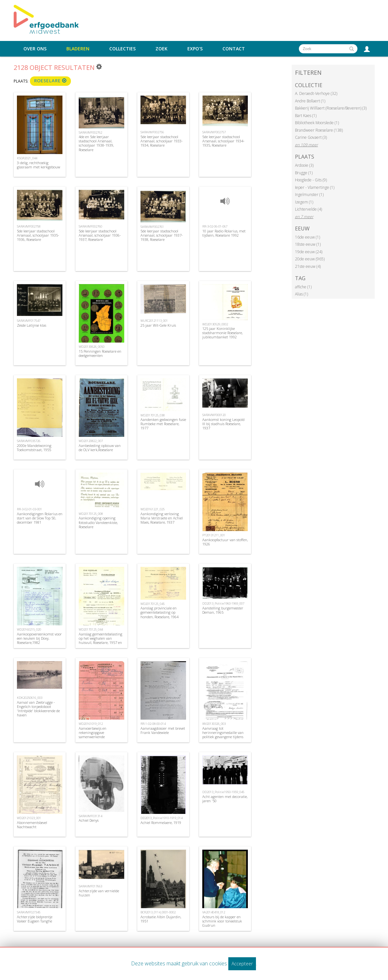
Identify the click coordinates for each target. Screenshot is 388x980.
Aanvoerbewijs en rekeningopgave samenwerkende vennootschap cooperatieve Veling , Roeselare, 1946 (100, 737)
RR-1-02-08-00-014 (153, 724)
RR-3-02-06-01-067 (215, 226)
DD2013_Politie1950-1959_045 (223, 792)
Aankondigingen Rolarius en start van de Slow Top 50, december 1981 (40, 518)
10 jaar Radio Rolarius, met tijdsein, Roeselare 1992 (224, 233)
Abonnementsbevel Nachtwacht (32, 825)
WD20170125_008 (91, 514)
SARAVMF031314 (90, 816)
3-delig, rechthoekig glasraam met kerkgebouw (39, 165)
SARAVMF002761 (152, 227)
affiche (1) (303, 287)
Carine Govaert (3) (311, 137)
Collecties (122, 49)
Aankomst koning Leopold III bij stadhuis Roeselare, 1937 (223, 424)
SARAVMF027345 (29, 912)
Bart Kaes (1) (306, 116)
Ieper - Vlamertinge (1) (315, 187)
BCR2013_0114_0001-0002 (158, 912)
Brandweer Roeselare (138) (319, 130)
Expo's (195, 49)
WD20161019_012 (91, 724)
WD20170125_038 (153, 415)
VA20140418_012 (214, 912)
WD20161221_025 (153, 509)
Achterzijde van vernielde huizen (99, 893)
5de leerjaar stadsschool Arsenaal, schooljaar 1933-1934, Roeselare (162, 141)
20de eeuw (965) (310, 259)
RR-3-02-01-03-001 (29, 509)
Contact (234, 49)
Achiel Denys (89, 820)
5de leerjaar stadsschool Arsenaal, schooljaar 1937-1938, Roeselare (162, 235)
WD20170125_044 (91, 629)
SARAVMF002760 (90, 226)
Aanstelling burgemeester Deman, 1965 (223, 610)
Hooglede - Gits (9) (311, 180)
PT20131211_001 (214, 535)
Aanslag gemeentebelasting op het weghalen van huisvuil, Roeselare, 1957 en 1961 (100, 640)
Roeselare (50, 81)
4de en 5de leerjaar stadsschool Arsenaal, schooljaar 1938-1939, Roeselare (96, 143)
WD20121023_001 (29, 818)
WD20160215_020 (29, 629)
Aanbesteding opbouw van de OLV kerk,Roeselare (100, 448)
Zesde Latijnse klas (32, 325)
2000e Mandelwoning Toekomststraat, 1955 (34, 448)
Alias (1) (301, 294)
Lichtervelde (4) (308, 209)
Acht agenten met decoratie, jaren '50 (225, 799)
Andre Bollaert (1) (310, 101)
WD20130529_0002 (215, 324)
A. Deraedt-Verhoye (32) (316, 93)
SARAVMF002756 (152, 132)
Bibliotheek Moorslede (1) (317, 123)
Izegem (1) (304, 202)
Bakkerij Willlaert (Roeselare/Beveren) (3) (331, 108)
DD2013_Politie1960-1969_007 (223, 603)
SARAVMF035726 (29, 441)
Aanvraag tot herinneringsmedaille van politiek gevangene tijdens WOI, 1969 (223, 735)
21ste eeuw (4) (308, 266)
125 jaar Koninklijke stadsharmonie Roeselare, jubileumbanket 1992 (222, 333)
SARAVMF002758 (29, 226)
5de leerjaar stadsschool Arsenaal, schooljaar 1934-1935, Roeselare (223, 141)
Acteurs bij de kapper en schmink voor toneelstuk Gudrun (222, 921)
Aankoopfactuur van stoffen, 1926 (225, 542)
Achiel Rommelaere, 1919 (161, 823)
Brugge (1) (304, 173)
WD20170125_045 (153, 604)
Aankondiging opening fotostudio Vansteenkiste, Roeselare (98, 522)
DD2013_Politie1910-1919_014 (161, 818)
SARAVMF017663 (90, 886)
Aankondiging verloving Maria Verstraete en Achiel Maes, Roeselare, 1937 (162, 518)
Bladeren (78, 49)
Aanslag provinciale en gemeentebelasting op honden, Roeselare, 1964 (160, 612)
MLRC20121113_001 (154, 321)
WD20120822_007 (91, 441)
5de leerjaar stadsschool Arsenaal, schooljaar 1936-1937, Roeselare (100, 235)
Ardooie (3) (304, 165)
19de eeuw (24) (309, 252)
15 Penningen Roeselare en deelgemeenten (100, 353)
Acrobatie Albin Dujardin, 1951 (161, 919)
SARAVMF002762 (90, 132)
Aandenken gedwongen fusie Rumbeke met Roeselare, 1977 (163, 424)
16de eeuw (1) (308, 237)
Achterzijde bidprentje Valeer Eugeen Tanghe (35, 919)
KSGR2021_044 (27, 158)
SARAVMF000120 (214, 415)
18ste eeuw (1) (308, 244)
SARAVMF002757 (214, 132)
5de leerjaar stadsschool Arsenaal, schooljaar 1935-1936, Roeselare (38, 235)
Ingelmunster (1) (309, 195)
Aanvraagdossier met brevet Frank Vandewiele (163, 730)
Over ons (35, 49)
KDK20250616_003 (30, 698)
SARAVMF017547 (29, 321)
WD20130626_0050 (92, 347)
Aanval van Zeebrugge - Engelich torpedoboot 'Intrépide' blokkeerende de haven (38, 709)
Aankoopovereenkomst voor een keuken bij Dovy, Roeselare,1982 (39, 638)
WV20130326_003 (214, 724)
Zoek (161, 49)
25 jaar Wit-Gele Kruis (158, 325)
